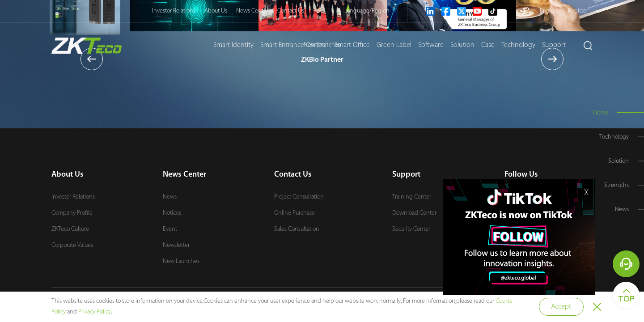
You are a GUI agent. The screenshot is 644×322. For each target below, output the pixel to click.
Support (554, 45)
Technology (518, 45)
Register (578, 11)
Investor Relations (174, 11)
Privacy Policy (95, 312)
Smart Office (352, 45)
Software (431, 45)
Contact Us (291, 11)
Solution (462, 45)
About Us (216, 11)
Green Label (394, 45)
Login (547, 11)
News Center (252, 11)
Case (488, 45)
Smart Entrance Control (294, 45)
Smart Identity (233, 45)
